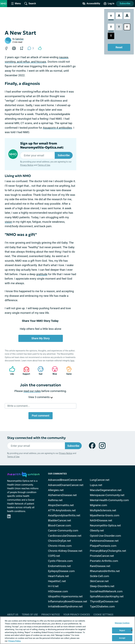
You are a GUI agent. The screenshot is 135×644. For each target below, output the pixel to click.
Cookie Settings (103, 615)
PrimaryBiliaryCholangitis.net (108, 551)
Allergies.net (56, 490)
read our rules (32, 391)
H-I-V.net (53, 586)
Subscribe (125, 3)
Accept (122, 638)
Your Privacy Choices (77, 615)
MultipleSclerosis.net (103, 510)
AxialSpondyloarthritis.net (64, 515)
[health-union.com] (23, 474)
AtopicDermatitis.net (61, 505)
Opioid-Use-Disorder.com (106, 536)
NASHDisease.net (101, 520)
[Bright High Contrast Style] (127, 27)
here (72, 361)
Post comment (40, 416)
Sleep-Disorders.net (102, 586)
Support (25, 371)
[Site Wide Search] (30, 4)
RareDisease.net (100, 566)
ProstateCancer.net (102, 556)
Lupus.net (96, 485)
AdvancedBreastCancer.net (65, 480)
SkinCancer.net (99, 581)
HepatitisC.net (57, 581)
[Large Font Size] (119, 16)
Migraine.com (99, 505)
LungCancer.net (100, 480)
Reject (122, 630)
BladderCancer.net (59, 520)
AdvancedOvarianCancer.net (66, 485)
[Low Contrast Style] (119, 27)
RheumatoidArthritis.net (105, 571)
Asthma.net (55, 500)
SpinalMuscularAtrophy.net (107, 596)
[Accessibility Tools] (91, 4)
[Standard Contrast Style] (111, 27)
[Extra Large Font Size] (127, 16)
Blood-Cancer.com (59, 525)
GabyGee (19, 39)
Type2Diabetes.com (102, 606)
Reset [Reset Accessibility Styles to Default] (119, 47)
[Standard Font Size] (111, 16)
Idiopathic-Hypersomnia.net (65, 596)
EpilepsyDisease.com (61, 571)
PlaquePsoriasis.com (103, 546)
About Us (13, 615)
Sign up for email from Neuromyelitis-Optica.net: (42, 145)
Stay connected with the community (36, 438)
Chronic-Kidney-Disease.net (65, 551)
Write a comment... (18, 406)
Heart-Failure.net (58, 576)
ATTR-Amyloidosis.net (62, 510)
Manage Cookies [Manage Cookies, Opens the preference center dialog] (122, 623)
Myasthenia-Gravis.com (105, 515)
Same (68, 371)
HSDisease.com (58, 591)
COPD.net (54, 556)
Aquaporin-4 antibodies (57, 128)
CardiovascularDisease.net (65, 536)
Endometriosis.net (59, 566)
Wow (53, 371)
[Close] (132, 630)
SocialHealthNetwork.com (106, 591)
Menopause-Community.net (107, 495)
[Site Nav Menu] (16, 4)
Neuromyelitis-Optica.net (105, 525)
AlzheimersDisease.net (62, 495)
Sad (39, 371)
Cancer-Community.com (63, 530)
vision (8, 222)
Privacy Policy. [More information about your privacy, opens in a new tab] (15, 641)
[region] (67, 630)
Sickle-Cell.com (100, 576)
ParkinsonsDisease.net (104, 541)
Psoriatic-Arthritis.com (104, 561)
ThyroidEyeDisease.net (104, 601)
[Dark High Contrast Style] (111, 36)
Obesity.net (97, 530)
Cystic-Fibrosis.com (60, 561)
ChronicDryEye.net (59, 541)
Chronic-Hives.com (60, 546)
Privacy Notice (27, 165)
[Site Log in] (109, 4)
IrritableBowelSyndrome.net (65, 606)
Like (11, 371)
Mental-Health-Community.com (109, 500)
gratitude (42, 274)
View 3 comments (40, 397)
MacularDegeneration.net (106, 490)
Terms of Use (44, 165)
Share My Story (41, 338)
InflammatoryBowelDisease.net (68, 601)
